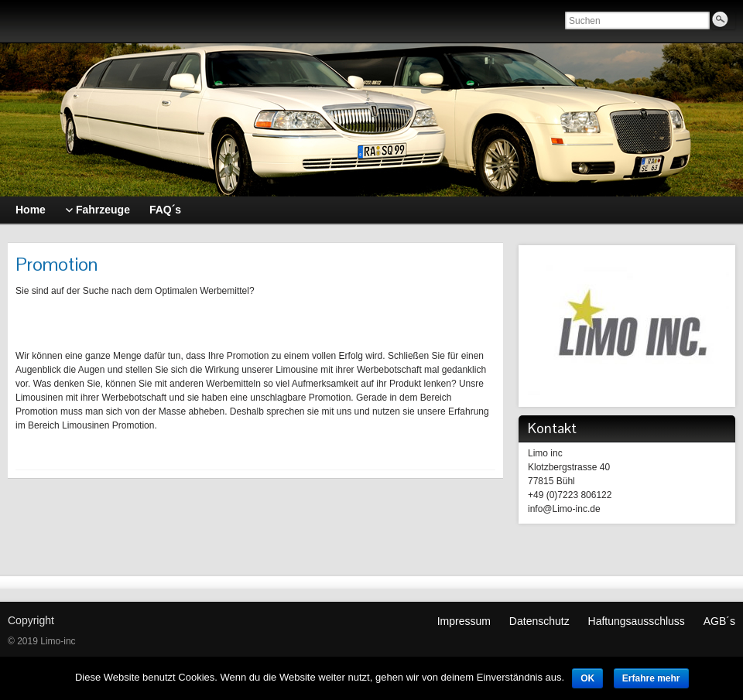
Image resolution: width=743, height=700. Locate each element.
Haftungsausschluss (637, 621)
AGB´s (719, 621)
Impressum (464, 621)
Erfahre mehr (651, 678)
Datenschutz (539, 621)
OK (587, 678)
